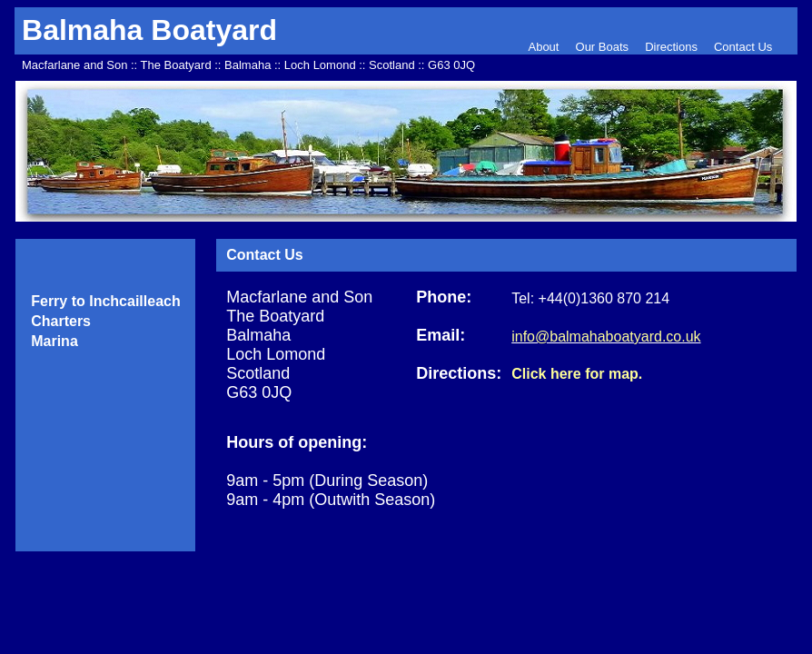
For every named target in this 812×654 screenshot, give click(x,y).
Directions (671, 47)
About (545, 47)
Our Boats (603, 47)
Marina (54, 341)
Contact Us (743, 47)
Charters (61, 321)
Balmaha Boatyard (149, 30)
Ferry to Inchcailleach (106, 301)
